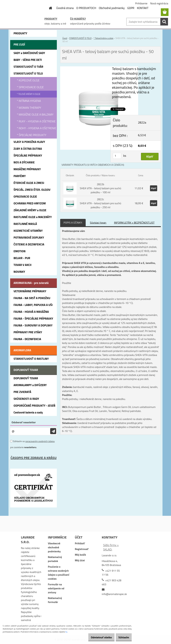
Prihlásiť (80, 543)
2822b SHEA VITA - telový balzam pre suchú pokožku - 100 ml (100, 188)
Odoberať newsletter (24, 422)
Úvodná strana (65, 8)
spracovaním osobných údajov (40, 441)
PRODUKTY (51, 19)
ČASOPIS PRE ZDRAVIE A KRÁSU (33, 458)
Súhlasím (122, 637)
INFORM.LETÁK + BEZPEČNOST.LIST (134, 223)
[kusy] (117, 156)
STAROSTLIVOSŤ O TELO (80, 38)
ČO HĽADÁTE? (78, 19)
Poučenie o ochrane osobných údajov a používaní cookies (58, 573)
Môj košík (80, 555)
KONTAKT (143, 8)
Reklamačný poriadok (55, 559)
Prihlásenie (141, 3)
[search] (164, 22)
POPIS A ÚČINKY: (73, 223)
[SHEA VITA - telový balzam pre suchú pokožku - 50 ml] (99, 68)
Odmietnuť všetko (97, 637)
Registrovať (82, 549)
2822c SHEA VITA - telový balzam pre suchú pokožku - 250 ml (100, 203)
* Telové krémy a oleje (103, 38)
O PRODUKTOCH (86, 8)
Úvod (65, 38)
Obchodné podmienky (112, 8)
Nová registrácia (159, 3)
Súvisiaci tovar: (98, 223)
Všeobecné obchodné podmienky (54, 547)
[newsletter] (53, 431)
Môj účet (80, 560)
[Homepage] (49, 8)
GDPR (131, 8)
